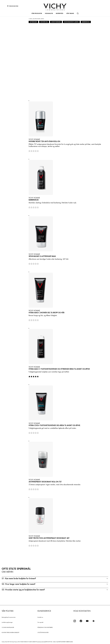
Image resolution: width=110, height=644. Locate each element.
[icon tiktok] (93, 621)
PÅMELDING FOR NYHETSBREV (45, 627)
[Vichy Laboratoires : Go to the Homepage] (55, 7)
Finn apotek (40, 622)
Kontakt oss (40, 617)
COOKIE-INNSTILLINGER (8, 627)
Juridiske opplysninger (7, 622)
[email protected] (41, 642)
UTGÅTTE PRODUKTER (43, 632)
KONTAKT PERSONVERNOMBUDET (10, 632)
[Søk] (78, 13)
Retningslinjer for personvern (9, 617)
